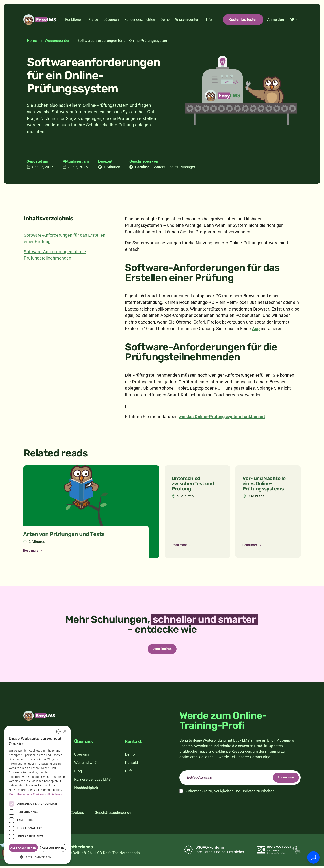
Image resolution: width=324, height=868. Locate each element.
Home (32, 41)
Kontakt (132, 765)
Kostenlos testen (243, 19)
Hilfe (208, 20)
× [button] (64, 731)
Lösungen (111, 20)
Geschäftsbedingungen (114, 815)
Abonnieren (281, 780)
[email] (240, 780)
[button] (37, 857)
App (256, 329)
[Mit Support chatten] (313, 857)
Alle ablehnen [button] (53, 848)
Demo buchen (162, 650)
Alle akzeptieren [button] (23, 848)
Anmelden (276, 19)
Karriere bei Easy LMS (92, 782)
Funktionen (74, 20)
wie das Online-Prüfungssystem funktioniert (222, 417)
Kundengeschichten (140, 20)
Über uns (82, 757)
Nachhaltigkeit (86, 790)
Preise (93, 20)
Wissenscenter (187, 20)
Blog (78, 773)
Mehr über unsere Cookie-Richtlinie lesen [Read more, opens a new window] (35, 794)
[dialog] (37, 795)
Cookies (77, 815)
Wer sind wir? (85, 765)
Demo (165, 20)
